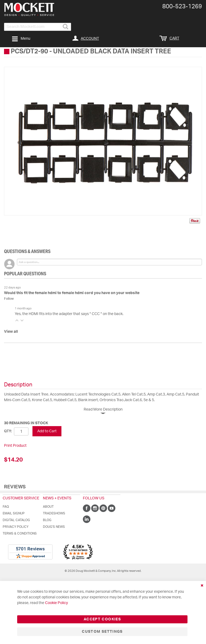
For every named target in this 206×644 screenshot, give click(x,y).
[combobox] (38, 27)
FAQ (6, 507)
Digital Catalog (16, 520)
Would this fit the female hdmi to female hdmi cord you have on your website (72, 293)
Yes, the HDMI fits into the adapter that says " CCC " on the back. (69, 314)
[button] (17, 320)
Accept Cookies (102, 619)
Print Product (15, 446)
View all (11, 332)
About (48, 507)
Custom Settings (102, 632)
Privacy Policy (16, 527)
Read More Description (103, 409)
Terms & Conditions (20, 533)
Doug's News (54, 527)
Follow (9, 299)
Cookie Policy (56, 603)
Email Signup (14, 513)
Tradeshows (54, 513)
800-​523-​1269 (182, 6)
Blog (47, 520)
